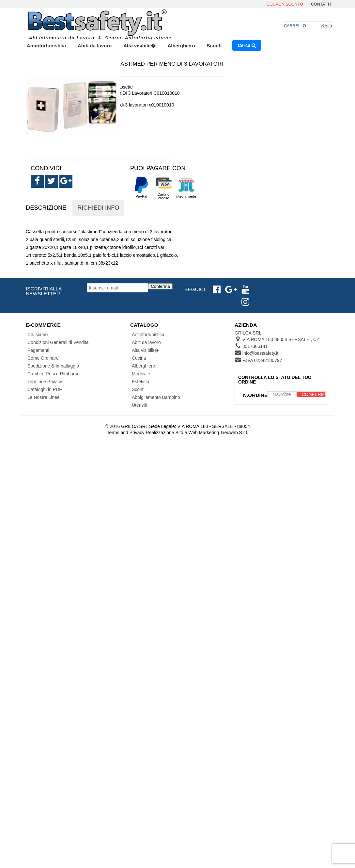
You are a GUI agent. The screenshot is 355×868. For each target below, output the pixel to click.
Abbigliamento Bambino (156, 397)
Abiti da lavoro (95, 46)
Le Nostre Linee (44, 397)
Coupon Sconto (285, 4)
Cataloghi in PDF (45, 389)
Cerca (247, 45)
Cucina (139, 358)
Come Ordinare (43, 358)
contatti (321, 4)
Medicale (141, 374)
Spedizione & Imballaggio (53, 366)
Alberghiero (181, 46)
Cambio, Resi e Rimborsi (53, 374)
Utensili (139, 405)
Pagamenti (38, 350)
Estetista (141, 382)
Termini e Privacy (45, 382)
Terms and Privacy (125, 433)
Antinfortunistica (46, 46)
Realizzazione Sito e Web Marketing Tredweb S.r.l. (197, 433)
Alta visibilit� (139, 46)
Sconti (214, 46)
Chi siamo (38, 335)
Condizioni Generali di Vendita (58, 342)
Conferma (160, 286)
